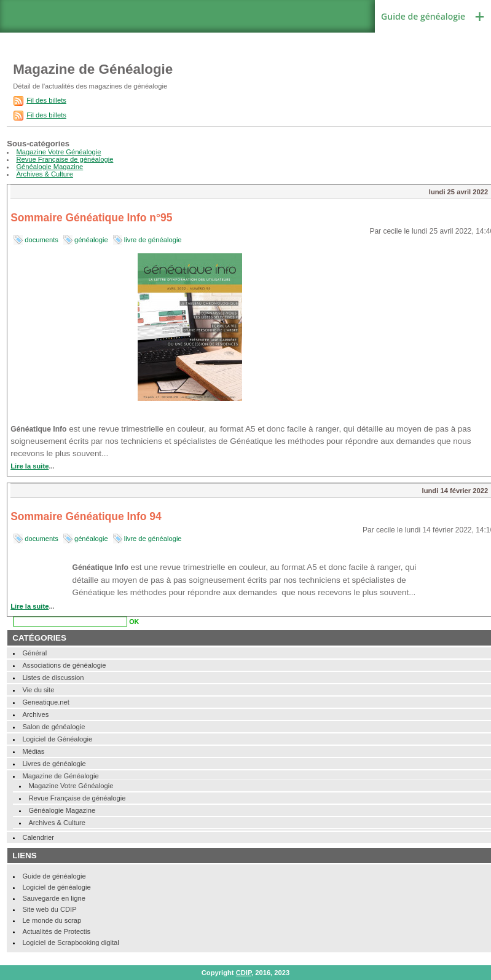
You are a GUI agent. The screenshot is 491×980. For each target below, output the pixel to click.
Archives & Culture (45, 174)
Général (34, 653)
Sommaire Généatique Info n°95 (91, 218)
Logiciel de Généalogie (57, 739)
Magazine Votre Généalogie (58, 152)
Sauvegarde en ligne (54, 898)
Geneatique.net (46, 702)
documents (41, 240)
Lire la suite (29, 466)
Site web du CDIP (49, 909)
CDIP (244, 973)
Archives (35, 714)
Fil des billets (46, 100)
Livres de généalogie (54, 764)
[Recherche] (70, 622)
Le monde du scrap (52, 920)
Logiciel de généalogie (56, 887)
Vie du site (38, 690)
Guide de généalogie (423, 16)
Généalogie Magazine (49, 167)
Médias (33, 751)
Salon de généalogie (53, 727)
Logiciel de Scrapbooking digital (70, 942)
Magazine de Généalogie (60, 776)
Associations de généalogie (64, 665)
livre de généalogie (153, 240)
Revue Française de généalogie (65, 159)
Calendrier (38, 837)
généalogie (91, 240)
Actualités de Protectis (56, 931)
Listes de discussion (53, 678)
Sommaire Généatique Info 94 (86, 516)
